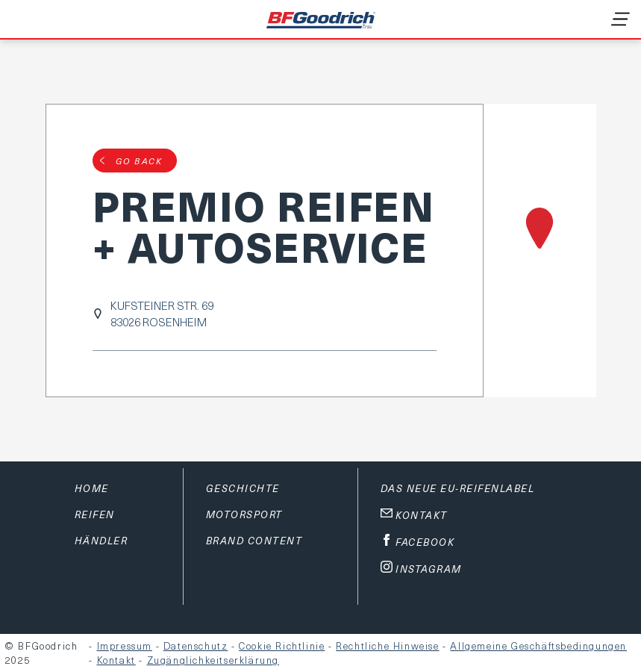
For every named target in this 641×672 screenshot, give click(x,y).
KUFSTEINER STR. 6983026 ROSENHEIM (162, 314)
